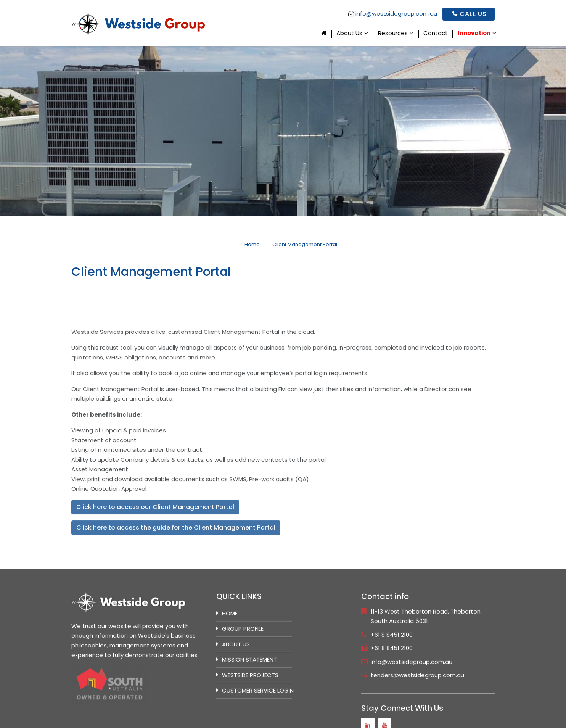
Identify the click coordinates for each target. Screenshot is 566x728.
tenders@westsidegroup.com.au (417, 718)
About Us (349, 34)
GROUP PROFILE (243, 671)
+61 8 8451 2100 (392, 677)
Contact (436, 34)
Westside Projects (250, 718)
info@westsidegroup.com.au (396, 14)
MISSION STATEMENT (249, 702)
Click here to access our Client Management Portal (155, 550)
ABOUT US (236, 687)
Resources (393, 34)
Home (230, 656)
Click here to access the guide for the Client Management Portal (176, 571)
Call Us (470, 14)
